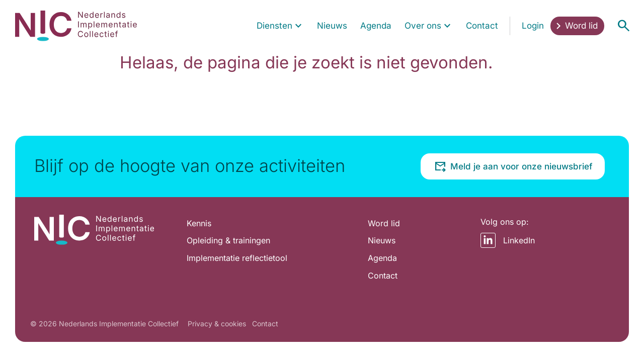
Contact (265, 324)
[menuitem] (280, 26)
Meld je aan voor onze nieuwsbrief (513, 166)
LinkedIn (508, 240)
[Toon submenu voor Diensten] (298, 26)
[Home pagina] (76, 26)
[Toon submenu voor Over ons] (447, 26)
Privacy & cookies (217, 324)
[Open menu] (623, 26)
